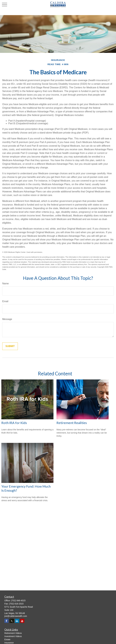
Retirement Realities (72, 423)
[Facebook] (6, 621)
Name (6, 283)
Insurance (9, 643)
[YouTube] (22, 621)
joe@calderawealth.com (16, 616)
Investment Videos (13, 636)
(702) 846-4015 (18, 601)
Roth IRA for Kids (14, 423)
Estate (7, 639)
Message (7, 319)
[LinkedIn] (17, 621)
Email (5, 301)
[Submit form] (10, 346)
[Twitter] (12, 621)
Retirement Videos (13, 633)
